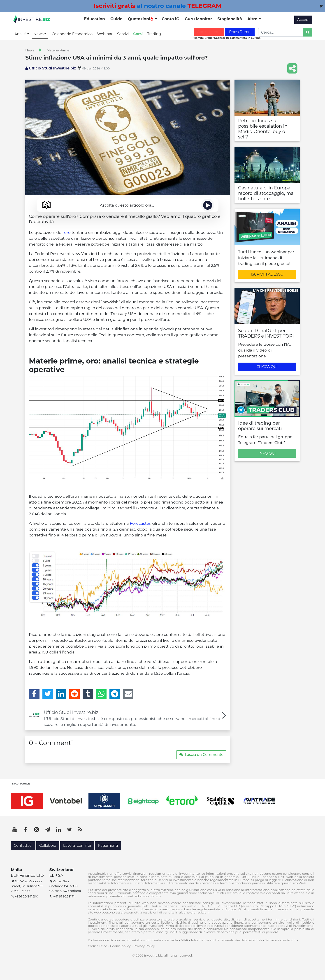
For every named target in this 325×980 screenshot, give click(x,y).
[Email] (128, 694)
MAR (185, 940)
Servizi (123, 34)
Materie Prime (58, 50)
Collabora (48, 845)
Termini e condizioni (281, 940)
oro (67, 232)
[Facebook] (34, 694)
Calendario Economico (72, 34)
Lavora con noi (77, 845)
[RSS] (80, 830)
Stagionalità (230, 19)
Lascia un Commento (201, 755)
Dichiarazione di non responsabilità (115, 940)
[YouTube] (15, 830)
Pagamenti (108, 845)
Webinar (105, 34)
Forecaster (140, 523)
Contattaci (23, 845)
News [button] (39, 34)
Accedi (303, 20)
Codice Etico (97, 946)
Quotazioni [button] (141, 19)
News (30, 50)
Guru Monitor (198, 19)
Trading (154, 34)
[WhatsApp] (101, 694)
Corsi (138, 34)
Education (95, 19)
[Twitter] (48, 694)
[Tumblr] (88, 694)
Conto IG (170, 19)
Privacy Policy (144, 946)
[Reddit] (75, 694)
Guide (116, 19)
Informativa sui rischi (162, 940)
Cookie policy (120, 946)
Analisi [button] (21, 34)
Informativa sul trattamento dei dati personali (227, 940)
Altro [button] (253, 19)
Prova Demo (240, 32)
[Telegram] (115, 694)
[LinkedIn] (61, 694)
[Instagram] (37, 830)
